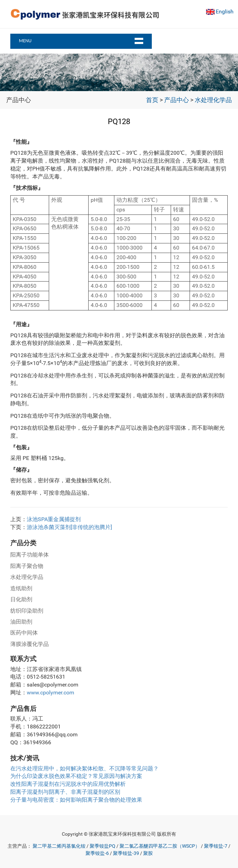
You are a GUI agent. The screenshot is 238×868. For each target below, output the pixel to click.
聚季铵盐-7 (216, 846)
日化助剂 (21, 599)
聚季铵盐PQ (103, 846)
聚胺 (148, 853)
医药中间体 (24, 633)
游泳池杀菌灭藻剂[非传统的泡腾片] (69, 527)
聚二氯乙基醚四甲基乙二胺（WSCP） (160, 846)
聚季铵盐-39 (126, 853)
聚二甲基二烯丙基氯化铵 (59, 846)
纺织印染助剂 (27, 611)
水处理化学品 (213, 100)
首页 (152, 100)
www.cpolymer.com (50, 693)
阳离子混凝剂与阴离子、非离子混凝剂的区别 (65, 792)
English (225, 12)
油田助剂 (21, 622)
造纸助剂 (21, 588)
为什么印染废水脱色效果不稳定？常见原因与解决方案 (76, 776)
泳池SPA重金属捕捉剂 (54, 519)
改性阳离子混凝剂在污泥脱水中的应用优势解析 (68, 784)
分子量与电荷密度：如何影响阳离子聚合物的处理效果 (76, 800)
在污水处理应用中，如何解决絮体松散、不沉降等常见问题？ (84, 768)
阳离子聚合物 (27, 566)
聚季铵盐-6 (97, 853)
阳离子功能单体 (30, 555)
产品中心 (177, 100)
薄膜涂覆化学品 (30, 644)
